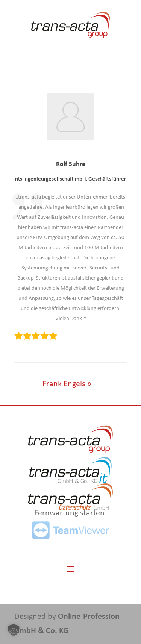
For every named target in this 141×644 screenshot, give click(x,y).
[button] (14, 630)
